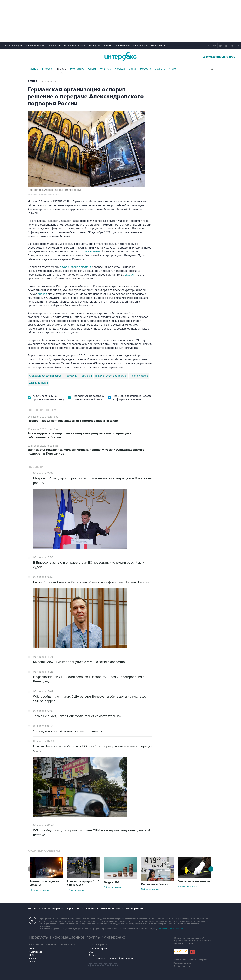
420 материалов (188, 887)
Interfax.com (55, 46)
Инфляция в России (155, 884)
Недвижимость (122, 46)
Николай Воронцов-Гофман (111, 376)
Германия (86, 376)
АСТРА (32, 961)
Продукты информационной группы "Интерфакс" (78, 937)
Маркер (33, 958)
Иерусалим (71, 376)
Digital (132, 69)
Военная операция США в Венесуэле (83, 883)
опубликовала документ (75, 267)
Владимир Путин (38, 383)
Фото (172, 69)
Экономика (77, 69)
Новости (146, 69)
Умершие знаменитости (194, 882)
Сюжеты (160, 69)
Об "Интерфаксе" (36, 46)
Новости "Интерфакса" (99, 949)
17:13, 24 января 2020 (49, 82)
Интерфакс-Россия (74, 46)
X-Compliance (35, 952)
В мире (62, 69)
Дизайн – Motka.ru (182, 966)
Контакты (34, 909)
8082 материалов (40, 890)
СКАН (91, 952)
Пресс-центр (75, 909)
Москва (120, 69)
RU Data (92, 955)
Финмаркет (94, 46)
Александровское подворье (45, 376)
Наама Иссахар (139, 376)
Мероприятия (159, 46)
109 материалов (76, 890)
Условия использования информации (191, 960)
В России (48, 69)
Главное (33, 69)
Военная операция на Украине (44, 883)
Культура (105, 69)
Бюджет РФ (112, 882)
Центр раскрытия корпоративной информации (111, 958)
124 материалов (150, 889)
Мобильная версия (13, 46)
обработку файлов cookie (171, 929)
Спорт (92, 69)
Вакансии (92, 909)
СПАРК (32, 949)
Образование (141, 46)
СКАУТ (32, 955)
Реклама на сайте (112, 909)
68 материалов (113, 887)
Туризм (107, 46)
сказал (129, 275)
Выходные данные (182, 963)
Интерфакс (120, 57)
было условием (89, 252)
